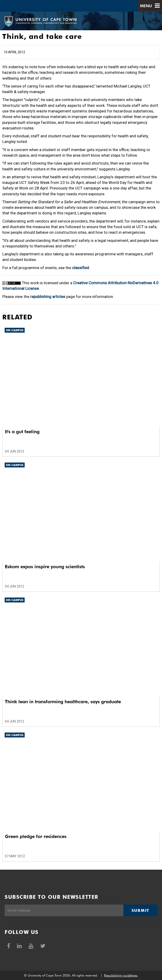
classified (81, 268)
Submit (140, 910)
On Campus (15, 330)
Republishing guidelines (121, 975)
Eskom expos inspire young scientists (45, 567)
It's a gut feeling (22, 432)
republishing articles (48, 297)
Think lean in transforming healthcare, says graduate (63, 702)
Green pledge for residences (36, 836)
